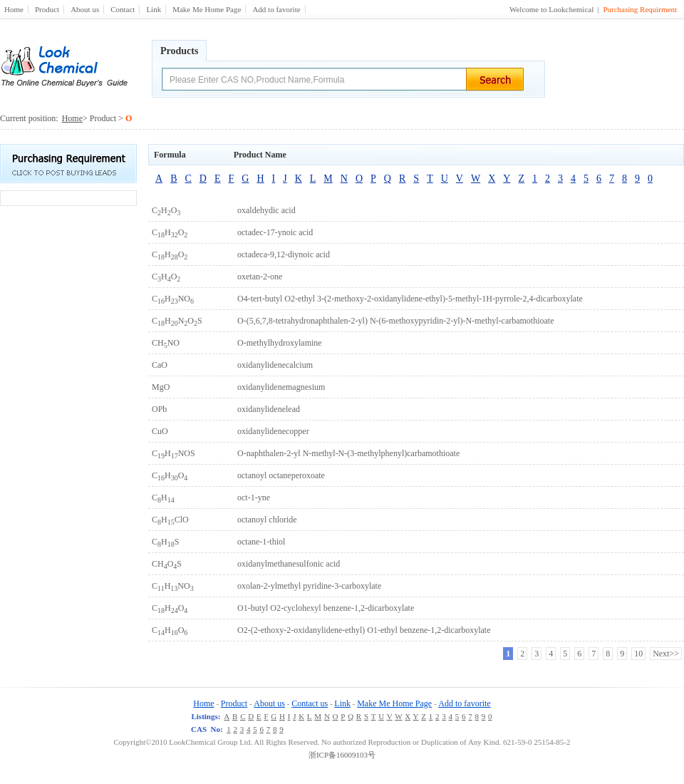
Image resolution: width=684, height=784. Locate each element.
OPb (159, 409)
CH (163, 497)
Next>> (666, 654)
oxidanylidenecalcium (275, 365)
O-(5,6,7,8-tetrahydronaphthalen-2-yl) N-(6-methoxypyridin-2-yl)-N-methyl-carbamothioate (396, 321)
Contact (123, 9)
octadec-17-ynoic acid (275, 232)
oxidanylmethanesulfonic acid (289, 564)
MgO (161, 387)
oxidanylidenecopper (273, 431)
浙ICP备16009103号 (342, 755)
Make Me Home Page (207, 9)
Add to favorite (276, 9)
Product (47, 9)
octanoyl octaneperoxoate (281, 475)
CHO (166, 210)
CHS (165, 542)
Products (179, 51)
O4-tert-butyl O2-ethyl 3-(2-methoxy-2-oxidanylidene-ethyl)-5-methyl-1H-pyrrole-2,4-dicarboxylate (410, 299)
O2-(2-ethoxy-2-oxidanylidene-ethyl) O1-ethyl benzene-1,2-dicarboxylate (364, 630)
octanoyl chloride (267, 520)
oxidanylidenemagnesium (281, 387)
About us (85, 9)
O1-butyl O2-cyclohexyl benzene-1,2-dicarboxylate (326, 608)
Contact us (310, 703)
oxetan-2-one (260, 277)
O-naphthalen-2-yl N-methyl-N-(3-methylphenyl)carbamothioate (348, 453)
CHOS (167, 564)
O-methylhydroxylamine (280, 343)
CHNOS (177, 321)
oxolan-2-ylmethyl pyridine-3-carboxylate (309, 586)
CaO (160, 365)
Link (154, 9)
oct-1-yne (254, 497)
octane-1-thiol (261, 542)
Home (14, 9)
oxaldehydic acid (266, 210)
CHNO (173, 299)
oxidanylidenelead (269, 409)
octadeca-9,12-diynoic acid (284, 254)
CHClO (170, 520)
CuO (160, 431)
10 (638, 654)
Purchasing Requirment (640, 9)
